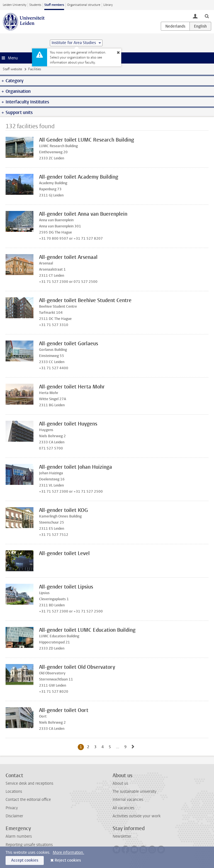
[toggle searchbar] (207, 16)
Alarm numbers (19, 836)
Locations (14, 792)
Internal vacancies (128, 800)
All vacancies (123, 808)
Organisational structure (84, 5)
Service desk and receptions (29, 783)
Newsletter (122, 836)
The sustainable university (134, 792)
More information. (68, 853)
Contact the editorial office (28, 800)
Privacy (12, 808)
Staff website (12, 69)
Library (108, 5)
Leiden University (14, 5)
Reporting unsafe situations (29, 845)
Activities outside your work (137, 816)
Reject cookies (68, 860)
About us (120, 783)
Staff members (54, 5)
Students (35, 5)
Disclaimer (14, 816)
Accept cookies (25, 860)
